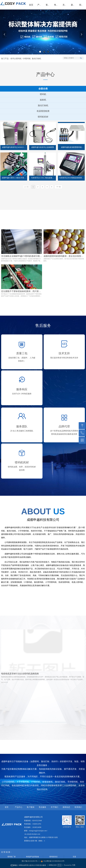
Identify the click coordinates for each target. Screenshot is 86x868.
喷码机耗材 (43, 117)
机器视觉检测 (43, 111)
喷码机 (43, 94)
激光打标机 (43, 105)
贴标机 (43, 100)
